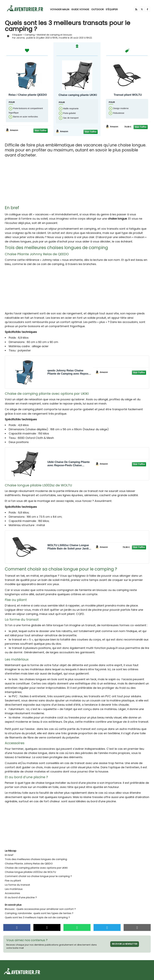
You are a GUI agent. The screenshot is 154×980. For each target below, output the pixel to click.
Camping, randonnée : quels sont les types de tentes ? (39, 913)
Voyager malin (60, 9)
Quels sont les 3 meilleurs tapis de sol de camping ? (37, 918)
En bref (9, 855)
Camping (30, 35)
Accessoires (12, 893)
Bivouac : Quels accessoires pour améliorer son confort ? (40, 909)
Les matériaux (14, 889)
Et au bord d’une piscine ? (21, 898)
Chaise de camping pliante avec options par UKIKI (36, 868)
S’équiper (112, 9)
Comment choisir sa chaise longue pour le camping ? (38, 876)
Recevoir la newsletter (125, 944)
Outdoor (97, 9)
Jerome (21, 38)
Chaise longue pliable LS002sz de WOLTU (30, 872)
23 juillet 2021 (43, 38)
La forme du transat (17, 885)
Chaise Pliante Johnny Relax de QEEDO (29, 864)
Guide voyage (80, 9)
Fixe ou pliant (13, 881)
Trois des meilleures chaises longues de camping (36, 859)
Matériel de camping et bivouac (55, 35)
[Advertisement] (77, 183)
